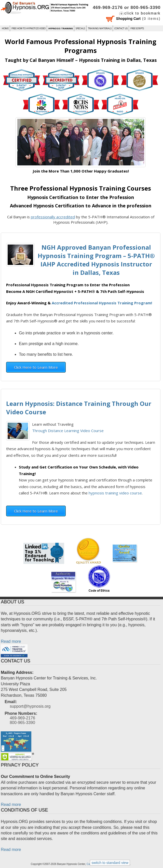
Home (5, 28)
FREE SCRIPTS (137, 28)
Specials (80, 28)
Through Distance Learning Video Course (68, 431)
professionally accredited (53, 217)
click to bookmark (142, 13)
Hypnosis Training (61, 28)
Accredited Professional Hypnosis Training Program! (102, 303)
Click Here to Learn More (36, 367)
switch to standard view (110, 863)
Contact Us (121, 28)
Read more (11, 641)
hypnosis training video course (115, 493)
